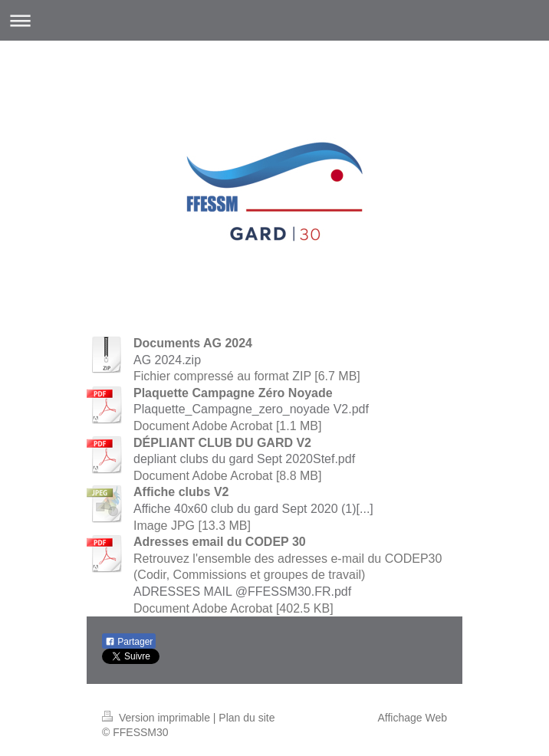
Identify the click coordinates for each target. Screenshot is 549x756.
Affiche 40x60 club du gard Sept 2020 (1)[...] (253, 509)
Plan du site (247, 718)
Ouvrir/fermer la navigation (274, 20)
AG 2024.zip (167, 360)
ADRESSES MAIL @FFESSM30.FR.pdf (242, 592)
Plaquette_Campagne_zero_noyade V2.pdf (251, 409)
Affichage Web (412, 718)
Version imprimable (158, 718)
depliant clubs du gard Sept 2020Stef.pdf (244, 459)
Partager (129, 642)
